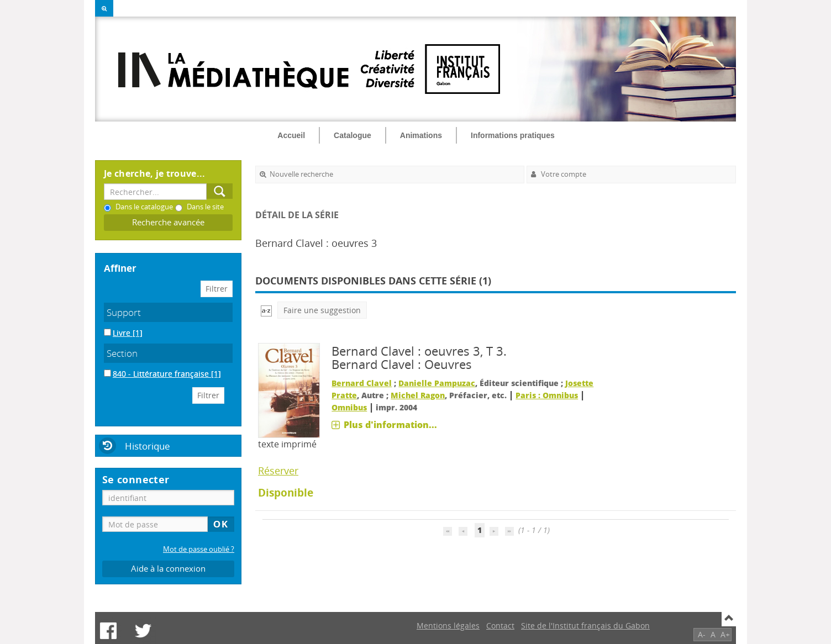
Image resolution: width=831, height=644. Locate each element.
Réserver (278, 471)
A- (702, 634)
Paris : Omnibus (547, 395)
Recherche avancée (168, 222)
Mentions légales (448, 625)
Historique (148, 446)
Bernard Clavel (362, 383)
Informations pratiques (513, 135)
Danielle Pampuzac (437, 383)
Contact (500, 625)
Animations (421, 135)
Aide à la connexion (168, 569)
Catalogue (353, 135)
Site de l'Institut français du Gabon (585, 625)
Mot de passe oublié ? (199, 549)
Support (124, 312)
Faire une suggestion (322, 310)
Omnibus (349, 407)
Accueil (291, 135)
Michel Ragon (418, 395)
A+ (725, 634)
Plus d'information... (390, 425)
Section (122, 353)
